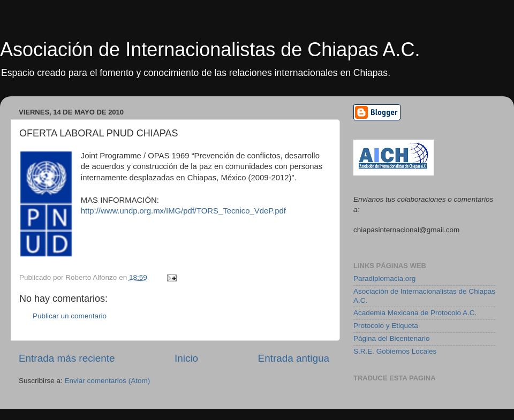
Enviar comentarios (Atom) (108, 381)
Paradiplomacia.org (384, 278)
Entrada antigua (294, 358)
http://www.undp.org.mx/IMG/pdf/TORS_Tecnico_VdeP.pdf (183, 211)
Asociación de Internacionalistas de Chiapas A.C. (210, 49)
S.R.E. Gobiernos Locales (395, 351)
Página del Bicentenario (392, 338)
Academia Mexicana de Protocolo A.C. (415, 313)
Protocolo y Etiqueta (386, 326)
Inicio (186, 358)
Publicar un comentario (70, 316)
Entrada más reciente (67, 358)
